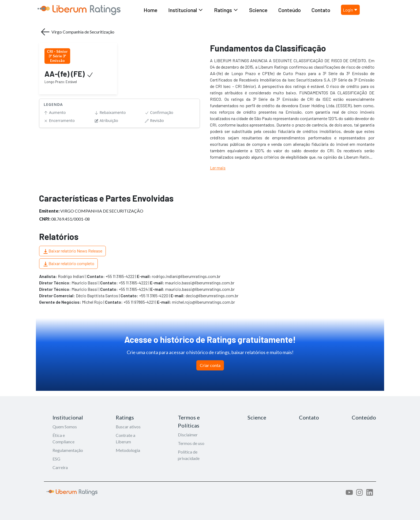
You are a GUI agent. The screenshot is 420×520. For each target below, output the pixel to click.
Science (258, 10)
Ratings (125, 417)
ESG (56, 459)
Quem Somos (65, 427)
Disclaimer (188, 435)
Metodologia (128, 450)
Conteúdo (290, 10)
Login (350, 10)
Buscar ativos (128, 427)
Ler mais (218, 168)
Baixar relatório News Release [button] (72, 251)
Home (151, 10)
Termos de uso (191, 443)
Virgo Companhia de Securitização (77, 32)
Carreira (60, 467)
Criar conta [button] (210, 365)
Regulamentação (68, 450)
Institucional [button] (186, 10)
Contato (321, 10)
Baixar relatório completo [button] (68, 264)
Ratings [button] (226, 10)
